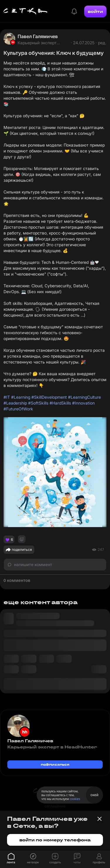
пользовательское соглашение (55, 803)
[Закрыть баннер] (99, 819)
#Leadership (15, 403)
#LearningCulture (84, 397)
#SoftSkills (38, 403)
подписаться (55, 764)
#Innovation (83, 403)
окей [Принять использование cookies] (94, 795)
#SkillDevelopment (49, 397)
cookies (75, 799)
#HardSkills (60, 403)
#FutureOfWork (18, 409)
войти (95, 11)
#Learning (21, 397)
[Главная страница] (26, 11)
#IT (7, 397)
